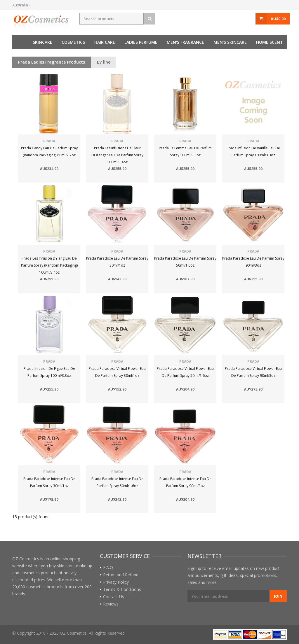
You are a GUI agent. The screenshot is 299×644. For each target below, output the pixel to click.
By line (104, 62)
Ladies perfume (141, 42)
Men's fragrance (185, 42)
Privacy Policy (116, 582)
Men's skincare (230, 42)
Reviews (111, 604)
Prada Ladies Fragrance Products (52, 62)
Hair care (105, 42)
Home (20, 42)
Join (278, 596)
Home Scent (270, 42)
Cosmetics (73, 42)
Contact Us (114, 597)
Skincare (42, 42)
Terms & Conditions (122, 589)
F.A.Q (108, 568)
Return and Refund (121, 575)
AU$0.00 (278, 19)
